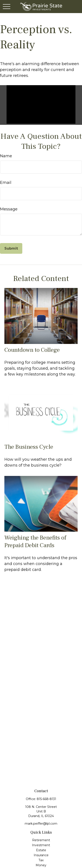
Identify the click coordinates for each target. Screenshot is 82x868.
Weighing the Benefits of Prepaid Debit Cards (35, 541)
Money (41, 865)
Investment (41, 845)
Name (6, 156)
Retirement (41, 840)
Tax (41, 860)
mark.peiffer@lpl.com (41, 824)
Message (9, 209)
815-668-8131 (46, 799)
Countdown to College (32, 350)
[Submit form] (11, 248)
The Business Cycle (29, 447)
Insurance (41, 855)
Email (6, 183)
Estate (41, 850)
